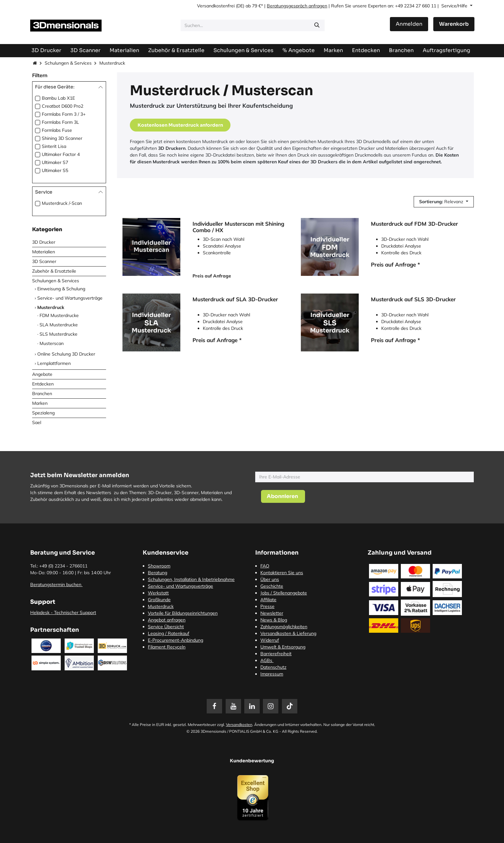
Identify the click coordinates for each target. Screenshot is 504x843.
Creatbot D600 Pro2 (63, 106)
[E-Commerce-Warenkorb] (454, 24)
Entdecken (43, 384)
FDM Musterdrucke (59, 315)
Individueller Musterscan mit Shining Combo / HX (238, 227)
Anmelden (409, 24)
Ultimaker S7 (55, 162)
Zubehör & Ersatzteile (54, 271)
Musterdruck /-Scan (62, 203)
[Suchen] (317, 25)
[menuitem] (446, 50)
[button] (444, 202)
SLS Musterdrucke (59, 334)
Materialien (44, 252)
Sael (37, 422)
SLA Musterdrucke (59, 325)
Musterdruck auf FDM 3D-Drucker (414, 224)
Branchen (42, 394)
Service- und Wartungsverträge (70, 298)
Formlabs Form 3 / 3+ (64, 114)
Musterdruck (51, 307)
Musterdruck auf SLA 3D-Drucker (235, 299)
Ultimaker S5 (55, 170)
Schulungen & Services (68, 63)
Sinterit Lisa (54, 146)
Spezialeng (43, 413)
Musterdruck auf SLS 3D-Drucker (413, 299)
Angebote (42, 374)
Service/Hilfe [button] (455, 6)
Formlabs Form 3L (60, 122)
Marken (40, 403)
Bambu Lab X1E (58, 98)
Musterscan (52, 343)
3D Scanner (44, 261)
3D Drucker (44, 242)
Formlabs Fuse (57, 130)
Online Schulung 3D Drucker (66, 354)
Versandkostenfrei (216, 6)
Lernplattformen (54, 363)
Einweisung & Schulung (61, 289)
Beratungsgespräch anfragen (297, 6)
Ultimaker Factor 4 (61, 154)
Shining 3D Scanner (62, 138)
